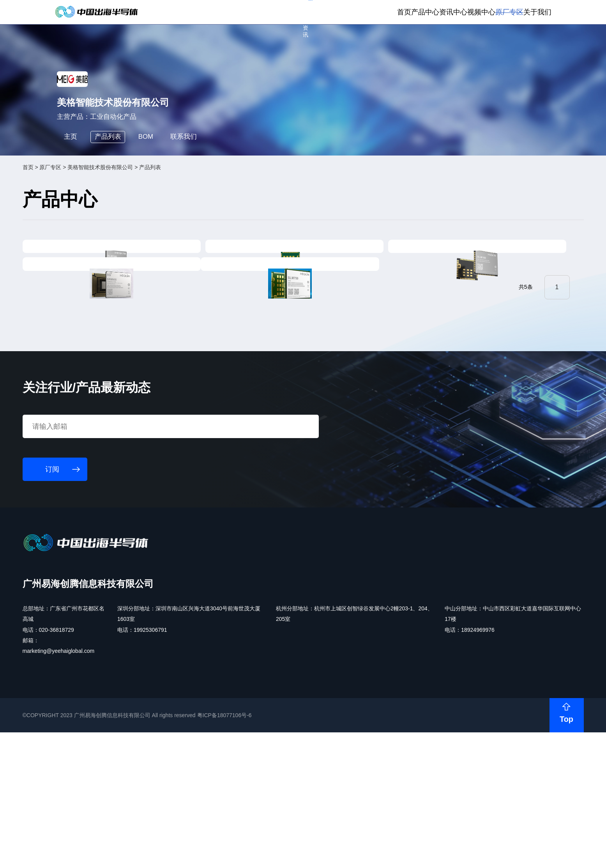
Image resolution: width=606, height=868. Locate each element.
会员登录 (455, 12)
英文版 (521, 12)
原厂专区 (472, 42)
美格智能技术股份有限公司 (154, 251)
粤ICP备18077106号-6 (277, 854)
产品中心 (356, 42)
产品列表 (134, 215)
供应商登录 (489, 12)
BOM (180, 215)
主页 (88, 215)
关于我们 (511, 42)
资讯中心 (394, 42)
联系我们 (226, 215)
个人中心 (424, 12)
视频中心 (433, 42)
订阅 (167, 12)
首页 (324, 42)
